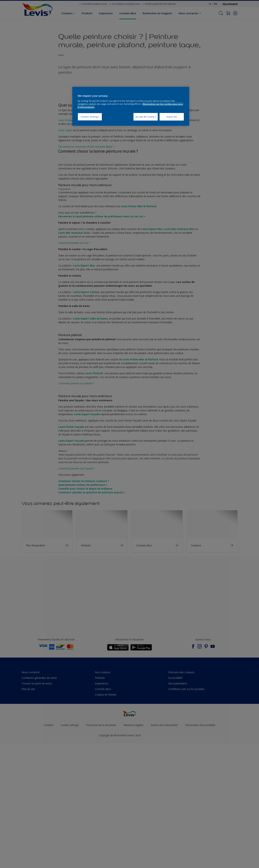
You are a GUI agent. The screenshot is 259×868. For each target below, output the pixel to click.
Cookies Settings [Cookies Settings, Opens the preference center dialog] (90, 117)
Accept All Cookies (146, 117)
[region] (131, 106)
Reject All (172, 117)
